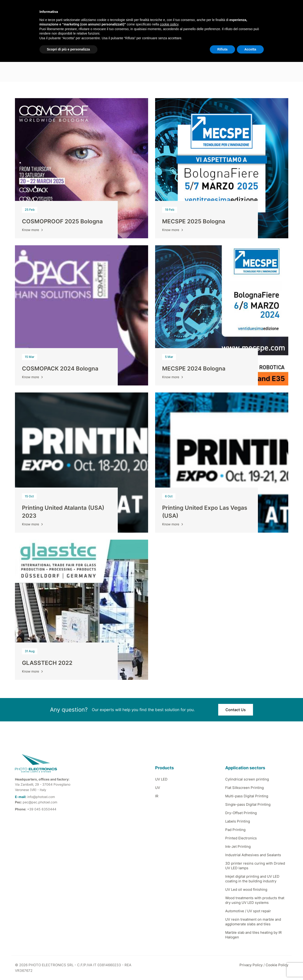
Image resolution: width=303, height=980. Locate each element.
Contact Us (236, 710)
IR (157, 796)
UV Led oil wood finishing (246, 889)
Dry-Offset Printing (241, 813)
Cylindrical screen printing (247, 779)
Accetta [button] (250, 49)
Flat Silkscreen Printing (244, 788)
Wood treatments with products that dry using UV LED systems (255, 900)
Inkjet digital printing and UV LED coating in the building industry (252, 879)
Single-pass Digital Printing (248, 804)
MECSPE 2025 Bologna (194, 221)
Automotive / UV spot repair (248, 911)
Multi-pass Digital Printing (247, 796)
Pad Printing (235, 830)
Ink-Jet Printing (238, 846)
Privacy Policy (251, 965)
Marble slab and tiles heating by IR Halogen (253, 935)
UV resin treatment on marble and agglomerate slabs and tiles (253, 922)
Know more (33, 230)
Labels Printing (238, 821)
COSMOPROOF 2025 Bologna (62, 221)
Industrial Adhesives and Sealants (253, 855)
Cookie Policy (277, 965)
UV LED (161, 779)
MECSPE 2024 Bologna (194, 369)
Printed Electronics (241, 838)
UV (158, 788)
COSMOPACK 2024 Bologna (60, 369)
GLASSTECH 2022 (47, 663)
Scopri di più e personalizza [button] (68, 49)
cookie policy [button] (169, 24)
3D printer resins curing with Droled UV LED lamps (255, 866)
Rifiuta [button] (222, 49)
